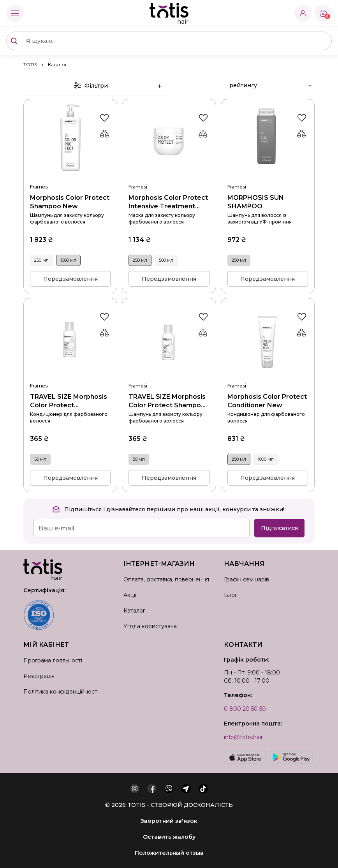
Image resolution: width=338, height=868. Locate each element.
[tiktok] (203, 789)
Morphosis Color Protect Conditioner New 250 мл (268, 376)
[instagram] (135, 789)
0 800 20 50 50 (245, 709)
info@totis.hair (243, 737)
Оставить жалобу (169, 837)
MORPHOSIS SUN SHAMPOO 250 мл (268, 177)
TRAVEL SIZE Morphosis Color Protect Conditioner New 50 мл (70, 376)
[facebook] (152, 789)
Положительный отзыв (169, 853)
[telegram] (186, 789)
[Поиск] (14, 41)
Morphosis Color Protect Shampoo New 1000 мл (70, 177)
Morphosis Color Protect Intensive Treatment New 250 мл (169, 177)
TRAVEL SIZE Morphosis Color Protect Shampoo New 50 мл (169, 376)
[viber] (169, 789)
